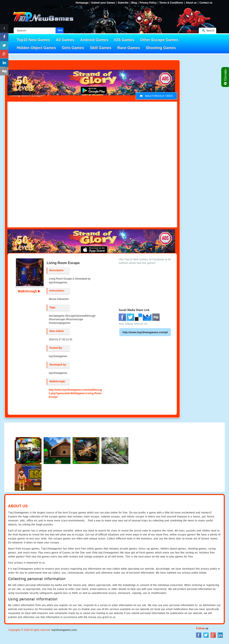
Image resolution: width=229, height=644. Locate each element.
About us (191, 3)
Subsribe (123, 3)
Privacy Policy (148, 3)
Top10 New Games (33, 40)
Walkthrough (29, 291)
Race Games (129, 48)
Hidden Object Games (36, 48)
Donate (226, 77)
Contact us (206, 3)
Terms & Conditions (171, 3)
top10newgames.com (64, 630)
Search (210, 30)
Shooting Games (161, 48)
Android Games (94, 40)
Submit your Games (103, 3)
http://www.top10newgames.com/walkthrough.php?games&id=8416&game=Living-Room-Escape (76, 393)
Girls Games (73, 48)
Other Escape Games (159, 40)
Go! (60, 30)
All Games (65, 40)
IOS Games (124, 40)
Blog (134, 3)
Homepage (82, 3)
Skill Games (101, 48)
